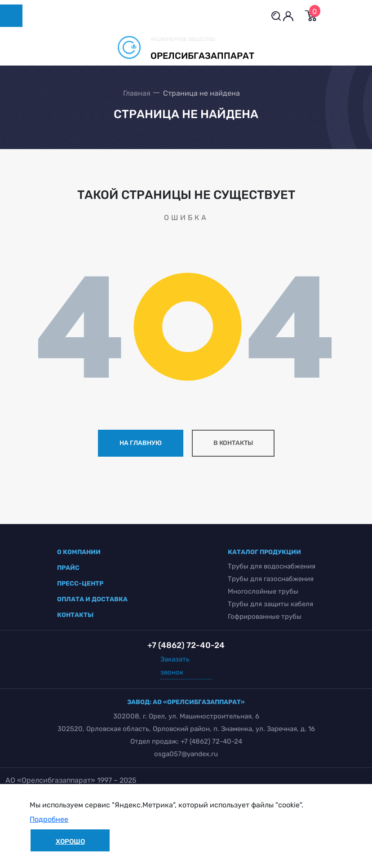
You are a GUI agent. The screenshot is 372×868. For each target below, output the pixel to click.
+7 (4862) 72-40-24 (211, 741)
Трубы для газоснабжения (271, 579)
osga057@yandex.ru (186, 754)
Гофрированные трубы (265, 617)
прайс (68, 568)
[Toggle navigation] (11, 16)
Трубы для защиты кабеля (270, 604)
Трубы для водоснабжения (272, 566)
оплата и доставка (92, 599)
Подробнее (49, 819)
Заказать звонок (175, 666)
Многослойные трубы (263, 591)
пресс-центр (80, 584)
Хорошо (70, 842)
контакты (75, 615)
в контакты (233, 443)
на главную (141, 443)
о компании (79, 552)
